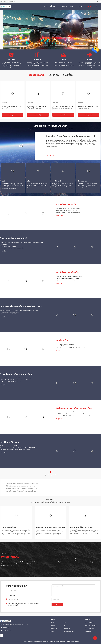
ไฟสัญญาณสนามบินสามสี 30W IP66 (9, 446)
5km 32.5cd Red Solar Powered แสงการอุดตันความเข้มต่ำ (88, 107)
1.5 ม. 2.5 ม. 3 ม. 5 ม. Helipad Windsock (10, 314)
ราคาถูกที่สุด (13, 115)
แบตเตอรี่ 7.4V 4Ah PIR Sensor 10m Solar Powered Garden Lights (16, 378)
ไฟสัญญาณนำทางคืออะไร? (9, 527)
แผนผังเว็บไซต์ (67, 628)
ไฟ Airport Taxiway (10, 442)
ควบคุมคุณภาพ (54, 628)
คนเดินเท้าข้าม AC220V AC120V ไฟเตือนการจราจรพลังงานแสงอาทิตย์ (73, 416)
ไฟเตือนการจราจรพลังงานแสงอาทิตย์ (74, 408)
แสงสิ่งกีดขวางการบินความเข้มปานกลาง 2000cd (67, 210)
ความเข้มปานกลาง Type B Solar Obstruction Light (13, 248)
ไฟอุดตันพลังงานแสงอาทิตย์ (14, 239)
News (65, 622)
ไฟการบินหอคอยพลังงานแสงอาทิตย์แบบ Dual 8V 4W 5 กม (22, 486)
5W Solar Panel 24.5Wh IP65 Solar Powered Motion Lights (15, 380)
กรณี (65, 625)
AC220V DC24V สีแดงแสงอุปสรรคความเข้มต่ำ (11, 107)
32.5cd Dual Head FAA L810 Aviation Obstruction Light (22, 489)
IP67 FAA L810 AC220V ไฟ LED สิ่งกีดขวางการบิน (68, 208)
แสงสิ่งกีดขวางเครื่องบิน (67, 273)
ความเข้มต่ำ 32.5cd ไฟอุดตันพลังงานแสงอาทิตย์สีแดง (21, 491)
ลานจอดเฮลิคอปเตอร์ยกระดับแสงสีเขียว (10, 312)
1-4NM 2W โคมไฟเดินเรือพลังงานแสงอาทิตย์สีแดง (68, 346)
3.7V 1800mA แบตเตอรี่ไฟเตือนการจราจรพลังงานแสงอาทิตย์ (70, 414)
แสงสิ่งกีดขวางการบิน (66, 205)
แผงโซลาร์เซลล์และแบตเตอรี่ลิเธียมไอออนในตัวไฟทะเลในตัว (71, 348)
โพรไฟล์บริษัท (53, 622)
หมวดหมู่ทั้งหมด (88, 631)
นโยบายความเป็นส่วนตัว (69, 631)
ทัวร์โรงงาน (53, 625)
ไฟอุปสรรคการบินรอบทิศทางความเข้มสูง (66, 280)
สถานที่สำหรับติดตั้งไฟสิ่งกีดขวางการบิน (81, 527)
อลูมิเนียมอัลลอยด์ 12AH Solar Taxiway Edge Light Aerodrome (15, 450)
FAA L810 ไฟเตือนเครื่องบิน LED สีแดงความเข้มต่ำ (68, 278)
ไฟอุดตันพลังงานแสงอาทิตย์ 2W (8, 246)
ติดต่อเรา (52, 631)
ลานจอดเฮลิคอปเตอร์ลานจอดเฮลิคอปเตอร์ (21, 306)
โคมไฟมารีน (62, 340)
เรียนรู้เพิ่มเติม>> (50, 156)
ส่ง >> (57, 605)
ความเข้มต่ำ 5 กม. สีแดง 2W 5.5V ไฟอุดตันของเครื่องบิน (69, 276)
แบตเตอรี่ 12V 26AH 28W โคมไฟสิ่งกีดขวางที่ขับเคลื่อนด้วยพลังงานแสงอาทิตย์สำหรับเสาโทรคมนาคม (22, 243)
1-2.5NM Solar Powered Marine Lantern (65, 344)
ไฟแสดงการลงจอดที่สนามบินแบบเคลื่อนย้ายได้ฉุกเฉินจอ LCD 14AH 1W (18, 448)
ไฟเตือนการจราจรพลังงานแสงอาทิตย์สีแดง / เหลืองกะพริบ (70, 412)
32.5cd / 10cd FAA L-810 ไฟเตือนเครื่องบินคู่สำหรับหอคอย (36, 107)
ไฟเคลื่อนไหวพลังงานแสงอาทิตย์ (16, 374)
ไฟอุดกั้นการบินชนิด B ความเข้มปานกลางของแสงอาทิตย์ (69, 212)
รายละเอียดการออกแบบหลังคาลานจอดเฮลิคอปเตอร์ (50, 527)
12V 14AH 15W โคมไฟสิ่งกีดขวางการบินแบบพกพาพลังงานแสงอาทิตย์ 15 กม (63, 108)
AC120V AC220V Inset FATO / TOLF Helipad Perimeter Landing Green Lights (19, 310)
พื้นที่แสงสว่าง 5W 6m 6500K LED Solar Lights (12, 382)
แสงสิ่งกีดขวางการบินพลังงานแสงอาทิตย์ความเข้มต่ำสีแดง (22, 484)
